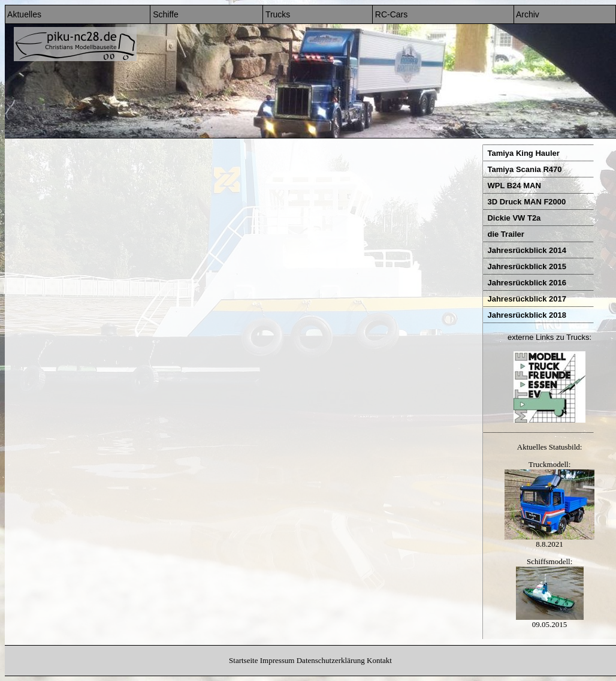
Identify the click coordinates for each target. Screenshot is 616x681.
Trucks (277, 14)
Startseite (243, 660)
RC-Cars (390, 14)
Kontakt (379, 660)
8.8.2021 (549, 540)
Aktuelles (23, 14)
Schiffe (164, 14)
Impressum (277, 660)
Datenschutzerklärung (331, 660)
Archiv (527, 14)
